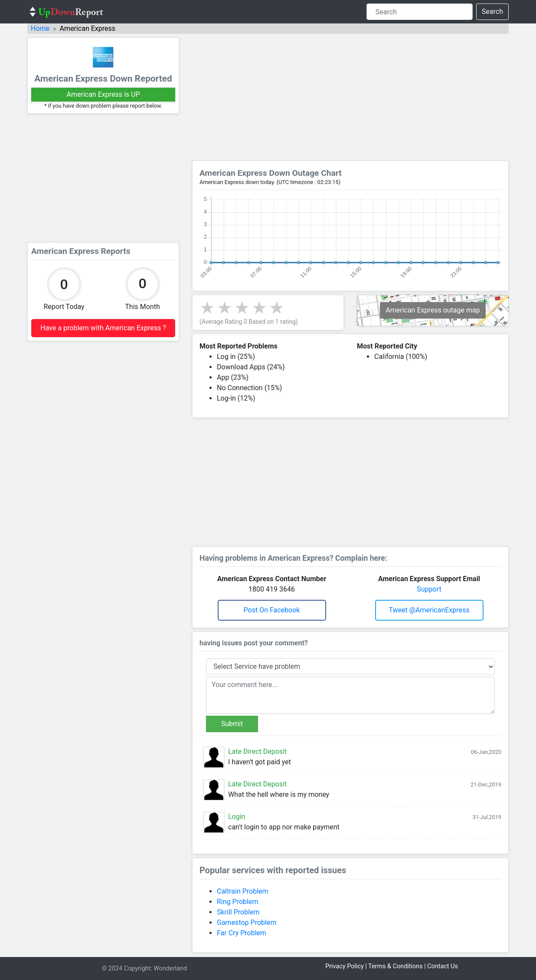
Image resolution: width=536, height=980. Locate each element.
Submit (232, 724)
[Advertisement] (103, 178)
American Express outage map (433, 310)
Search (492, 12)
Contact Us (443, 966)
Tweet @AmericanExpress (429, 610)
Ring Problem (237, 902)
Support (429, 589)
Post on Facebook (272, 610)
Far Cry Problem (242, 933)
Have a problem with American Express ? (103, 328)
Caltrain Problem (243, 891)
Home (40, 28)
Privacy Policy (345, 966)
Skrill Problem (238, 912)
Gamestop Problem (247, 922)
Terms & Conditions (395, 966)
